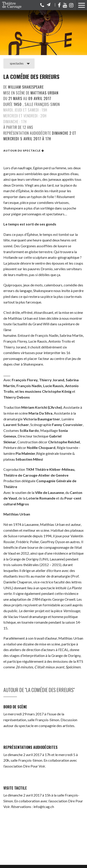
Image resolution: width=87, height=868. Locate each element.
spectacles (17, 63)
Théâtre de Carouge (14, 5)
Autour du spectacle (24, 151)
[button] (81, 6)
